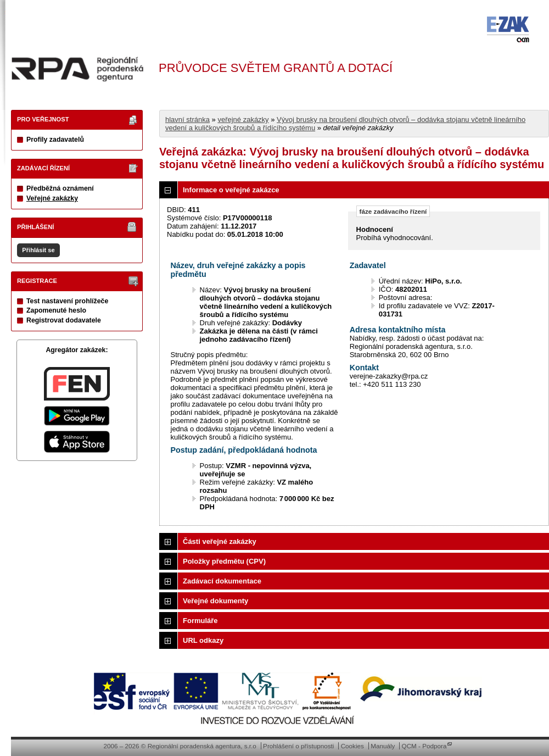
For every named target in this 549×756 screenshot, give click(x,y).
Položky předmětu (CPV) (224, 561)
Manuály (383, 746)
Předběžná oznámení (60, 188)
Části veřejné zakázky (220, 541)
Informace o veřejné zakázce (231, 190)
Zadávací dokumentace (222, 581)
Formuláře (200, 621)
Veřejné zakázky (52, 198)
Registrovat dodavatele (64, 320)
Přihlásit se (38, 250)
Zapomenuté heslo (56, 310)
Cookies (352, 746)
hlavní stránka (187, 119)
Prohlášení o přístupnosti (298, 746)
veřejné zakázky (243, 119)
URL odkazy (203, 640)
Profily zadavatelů (55, 140)
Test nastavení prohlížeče (67, 301)
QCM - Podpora (424, 746)
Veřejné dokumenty (215, 601)
